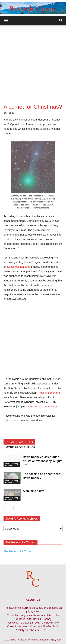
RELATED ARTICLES (19, 442)
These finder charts (49, 393)
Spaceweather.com (18, 267)
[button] (61, 21)
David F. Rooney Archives (11, 465)
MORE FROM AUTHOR (21, 447)
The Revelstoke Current (18, 551)
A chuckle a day (33, 491)
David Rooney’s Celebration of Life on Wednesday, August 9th (43, 461)
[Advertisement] (33, 60)
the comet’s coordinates (43, 406)
